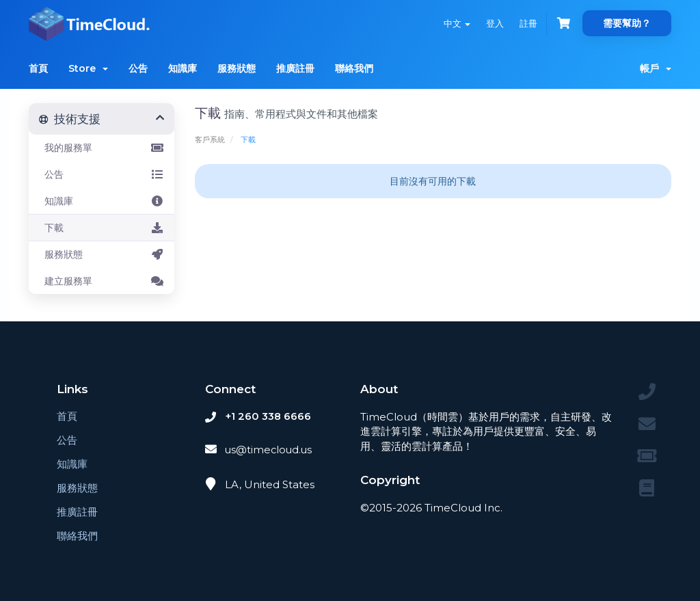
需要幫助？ (627, 23)
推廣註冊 (295, 68)
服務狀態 (237, 68)
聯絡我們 (354, 68)
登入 (493, 23)
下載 (102, 228)
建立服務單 (102, 281)
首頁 (38, 68)
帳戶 (656, 68)
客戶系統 (210, 139)
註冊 (527, 23)
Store (88, 68)
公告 (138, 68)
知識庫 (183, 68)
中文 (454, 23)
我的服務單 (102, 148)
